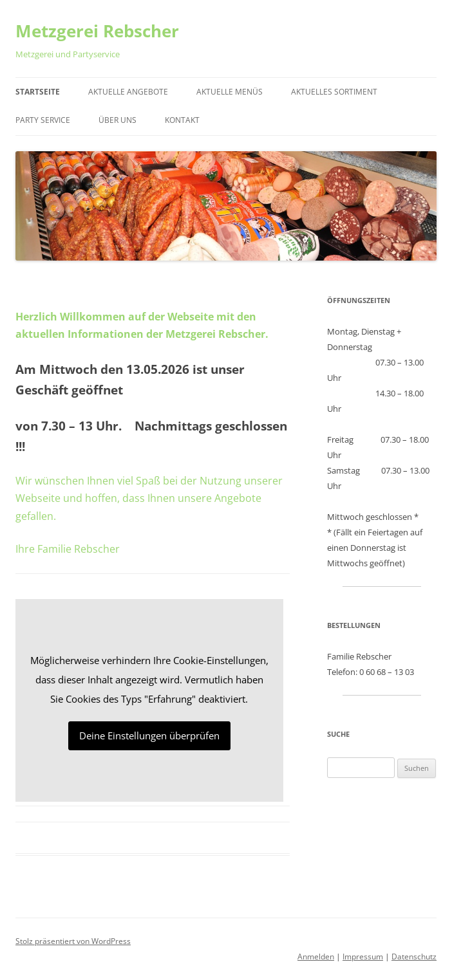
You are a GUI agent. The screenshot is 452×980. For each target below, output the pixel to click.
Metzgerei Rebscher (97, 31)
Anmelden (316, 957)
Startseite (38, 92)
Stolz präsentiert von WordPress (73, 941)
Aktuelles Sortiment (334, 92)
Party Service (43, 120)
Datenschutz (414, 957)
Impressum (363, 957)
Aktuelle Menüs (230, 92)
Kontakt (182, 120)
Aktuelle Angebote (128, 92)
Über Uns (118, 120)
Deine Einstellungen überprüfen (149, 735)
